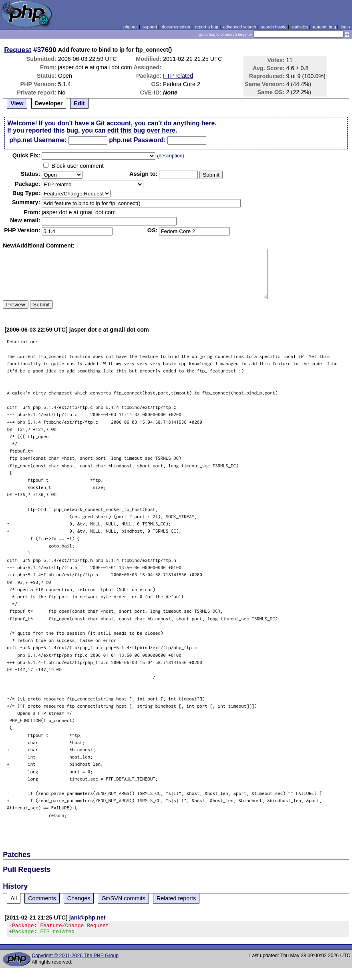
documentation (176, 27)
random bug (324, 27)
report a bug (207, 27)
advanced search (239, 27)
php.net (131, 27)
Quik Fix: (26, 155)
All (14, 898)
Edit (79, 103)
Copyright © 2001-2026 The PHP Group (75, 958)
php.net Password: (137, 140)
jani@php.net (87, 918)
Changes (79, 898)
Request (18, 50)
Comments (42, 898)
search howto (274, 27)
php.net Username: (38, 140)
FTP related (178, 76)
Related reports (176, 898)
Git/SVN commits (123, 898)
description (170, 156)
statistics (300, 27)
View (17, 103)
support (150, 27)
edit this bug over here (141, 130)
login (345, 27)
